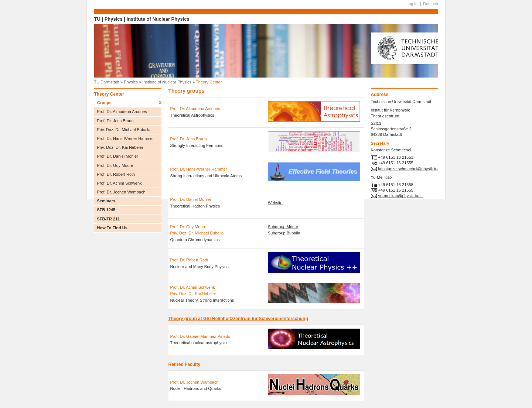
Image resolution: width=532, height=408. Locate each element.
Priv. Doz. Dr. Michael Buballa (124, 130)
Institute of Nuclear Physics (158, 19)
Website (275, 203)
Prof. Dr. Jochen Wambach (121, 192)
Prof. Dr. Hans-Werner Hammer (126, 138)
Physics (114, 19)
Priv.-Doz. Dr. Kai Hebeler (120, 147)
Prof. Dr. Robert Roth (116, 174)
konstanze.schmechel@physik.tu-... (410, 169)
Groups (129, 103)
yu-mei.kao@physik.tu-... (401, 196)
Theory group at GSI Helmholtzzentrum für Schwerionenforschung (238, 319)
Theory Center (109, 94)
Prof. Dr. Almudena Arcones (122, 112)
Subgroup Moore (283, 227)
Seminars (129, 202)
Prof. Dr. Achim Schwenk (120, 183)
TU (97, 19)
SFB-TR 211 (109, 219)
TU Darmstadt (107, 82)
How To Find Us (112, 228)
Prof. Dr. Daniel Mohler (118, 156)
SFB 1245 (106, 210)
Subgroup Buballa (284, 233)
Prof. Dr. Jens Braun (115, 121)
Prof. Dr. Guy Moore (115, 165)
